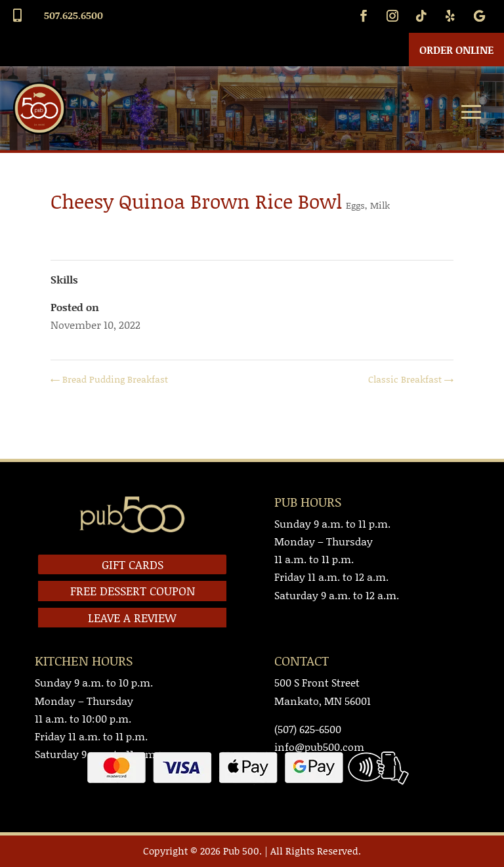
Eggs (355, 205)
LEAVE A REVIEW (132, 618)
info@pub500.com (319, 747)
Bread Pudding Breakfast (109, 379)
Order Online (456, 50)
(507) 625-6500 (308, 729)
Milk (380, 205)
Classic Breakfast (411, 379)
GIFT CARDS (133, 564)
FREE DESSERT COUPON (133, 591)
